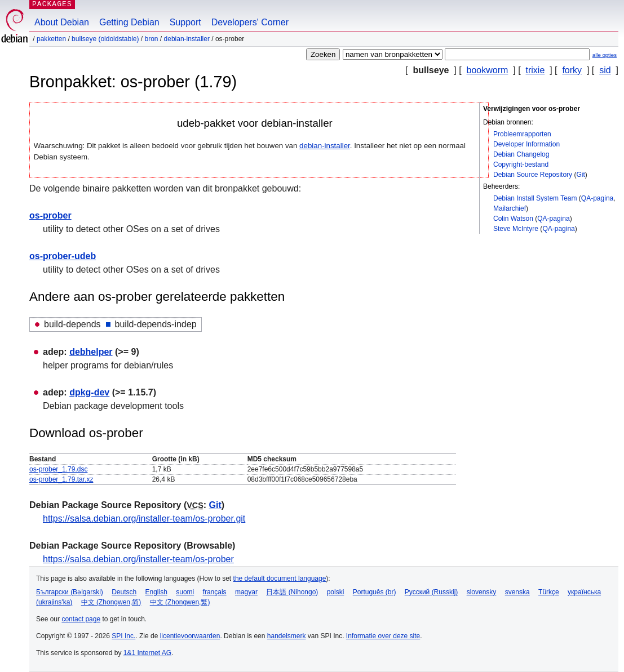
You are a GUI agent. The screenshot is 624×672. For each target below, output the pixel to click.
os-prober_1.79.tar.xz (61, 479)
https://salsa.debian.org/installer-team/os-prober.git (144, 519)
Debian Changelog (521, 154)
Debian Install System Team (535, 198)
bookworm (488, 70)
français (215, 592)
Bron (152, 39)
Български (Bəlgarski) (70, 592)
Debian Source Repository (533, 175)
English (156, 592)
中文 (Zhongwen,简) (111, 602)
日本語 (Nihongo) (292, 592)
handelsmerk (287, 636)
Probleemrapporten (522, 134)
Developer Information (526, 144)
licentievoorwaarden (190, 636)
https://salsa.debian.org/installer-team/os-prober (138, 559)
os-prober (50, 215)
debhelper (91, 352)
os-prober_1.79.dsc (58, 469)
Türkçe (549, 592)
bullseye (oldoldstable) (105, 39)
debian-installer (187, 39)
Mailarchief (510, 208)
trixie (536, 70)
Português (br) (375, 592)
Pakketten (51, 39)
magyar (246, 592)
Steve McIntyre (516, 229)
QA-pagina (597, 198)
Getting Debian (129, 22)
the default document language (280, 578)
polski (336, 592)
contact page (81, 619)
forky (572, 70)
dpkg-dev (89, 392)
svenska (517, 592)
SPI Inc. (123, 636)
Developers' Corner (250, 22)
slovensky (482, 592)
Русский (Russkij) (432, 592)
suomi (185, 592)
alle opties (605, 55)
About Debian (62, 22)
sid (605, 70)
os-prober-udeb (63, 256)
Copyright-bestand (521, 164)
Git (580, 175)
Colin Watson (513, 219)
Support (185, 22)
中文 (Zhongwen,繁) (180, 602)
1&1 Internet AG (147, 653)
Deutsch (124, 592)
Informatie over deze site (383, 636)
